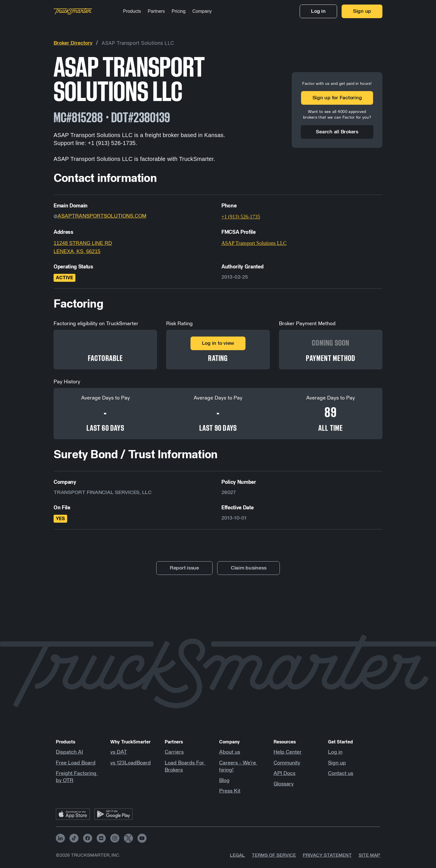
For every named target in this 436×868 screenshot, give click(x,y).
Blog (224, 781)
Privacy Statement (327, 855)
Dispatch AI (69, 752)
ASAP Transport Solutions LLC (138, 43)
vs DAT (119, 752)
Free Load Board (76, 763)
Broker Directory (73, 43)
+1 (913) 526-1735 (241, 217)
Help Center (288, 752)
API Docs (284, 774)
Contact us (341, 774)
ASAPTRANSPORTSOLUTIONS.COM (102, 216)
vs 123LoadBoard (131, 763)
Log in (335, 752)
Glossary (284, 784)
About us (230, 752)
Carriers (174, 752)
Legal (237, 855)
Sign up (337, 763)
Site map (369, 855)
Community (287, 763)
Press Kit (230, 791)
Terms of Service (274, 855)
